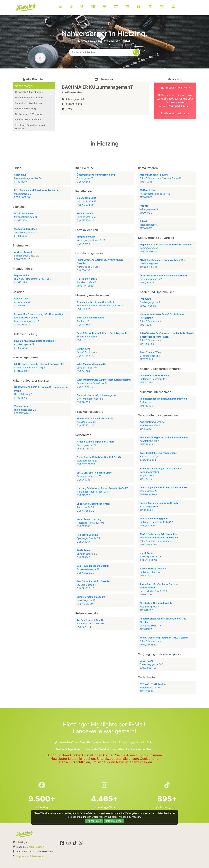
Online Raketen (35, 847)
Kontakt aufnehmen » (175, 114)
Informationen (114, 821)
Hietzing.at (26, 8)
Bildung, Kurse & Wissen (29, 120)
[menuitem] (120, 7)
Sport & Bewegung (25, 109)
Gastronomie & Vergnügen (30, 114)
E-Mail (69, 109)
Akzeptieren (94, 821)
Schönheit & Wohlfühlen (28, 103)
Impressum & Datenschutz (31, 856)
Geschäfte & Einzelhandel (29, 92)
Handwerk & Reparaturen (29, 97)
